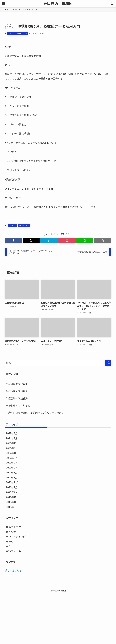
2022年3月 (14, 470)
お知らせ (14, 571)
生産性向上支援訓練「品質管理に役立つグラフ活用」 (35, 413)
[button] (13, 241)
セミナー (14, 592)
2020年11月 (15, 506)
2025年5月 (14, 435)
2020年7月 (14, 513)
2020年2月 (14, 520)
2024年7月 (14, 442)
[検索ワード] (58, 363)
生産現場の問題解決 (17, 384)
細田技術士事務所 (58, 4)
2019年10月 (15, 535)
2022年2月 (14, 477)
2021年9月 (14, 485)
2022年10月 (15, 463)
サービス (11, 33)
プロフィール (16, 599)
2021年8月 (14, 492)
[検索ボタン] (112, 4)
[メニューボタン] (4, 4)
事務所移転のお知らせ (18, 406)
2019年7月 (14, 542)
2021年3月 (14, 499)
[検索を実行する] (108, 363)
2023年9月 (14, 456)
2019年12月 (15, 528)
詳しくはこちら (13, 620)
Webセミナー (22, 33)
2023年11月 (15, 449)
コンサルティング (19, 578)
